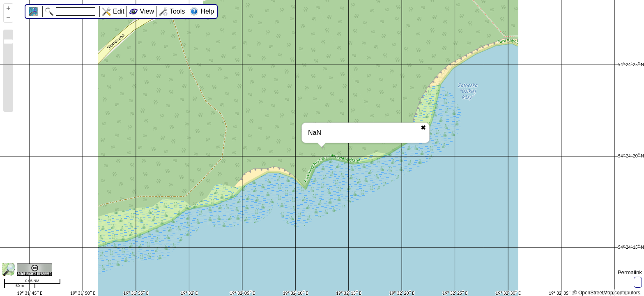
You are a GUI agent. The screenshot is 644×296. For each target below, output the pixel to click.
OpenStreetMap (596, 293)
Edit (119, 11)
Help (207, 11)
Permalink (630, 272)
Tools (177, 11)
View (147, 11)
